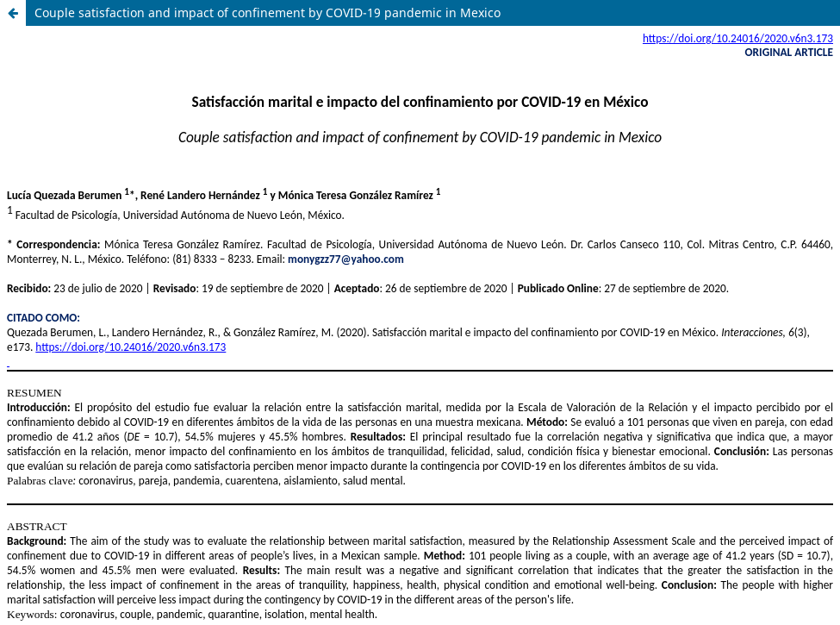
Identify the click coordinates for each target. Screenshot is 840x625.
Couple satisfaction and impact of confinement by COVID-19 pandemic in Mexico (268, 12)
